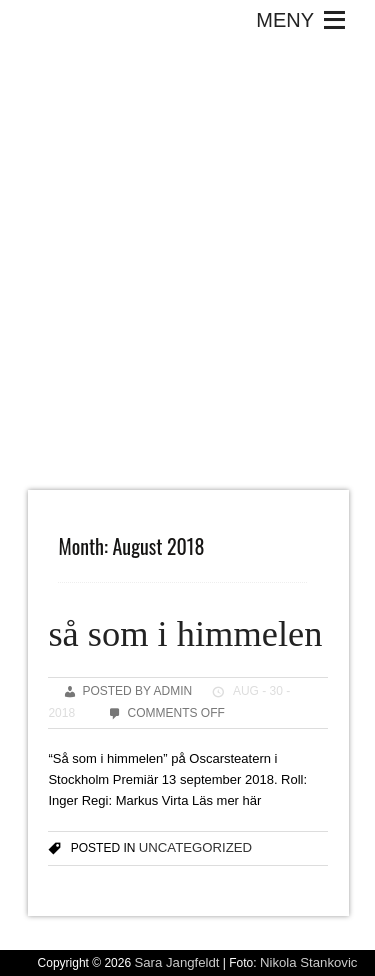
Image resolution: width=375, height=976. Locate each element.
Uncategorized (195, 847)
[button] (285, 20)
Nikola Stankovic (308, 962)
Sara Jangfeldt (176, 962)
